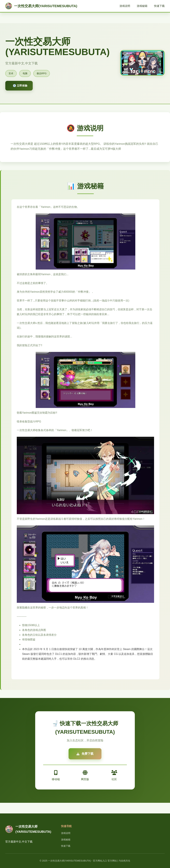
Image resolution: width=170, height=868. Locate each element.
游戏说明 (125, 6)
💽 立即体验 (20, 86)
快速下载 (159, 6)
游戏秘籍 (142, 6)
